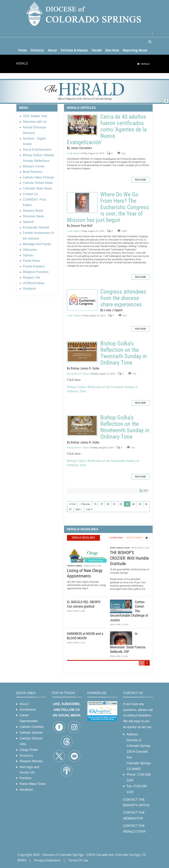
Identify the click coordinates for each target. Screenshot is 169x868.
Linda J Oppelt (74, 315)
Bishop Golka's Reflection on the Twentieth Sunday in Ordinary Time (82, 352)
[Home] (138, 64)
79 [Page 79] (102, 504)
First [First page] (73, 504)
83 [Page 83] (127, 504)
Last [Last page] (88, 509)
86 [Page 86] (146, 504)
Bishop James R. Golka (78, 374)
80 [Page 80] (108, 504)
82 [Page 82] (121, 504)
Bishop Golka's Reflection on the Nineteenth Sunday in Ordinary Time (82, 426)
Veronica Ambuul (75, 566)
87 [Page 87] (70, 509)
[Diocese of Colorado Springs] (84, 13)
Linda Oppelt (73, 153)
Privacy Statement (47, 860)
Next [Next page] (78, 509)
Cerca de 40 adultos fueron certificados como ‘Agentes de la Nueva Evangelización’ (82, 125)
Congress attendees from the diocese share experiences (82, 300)
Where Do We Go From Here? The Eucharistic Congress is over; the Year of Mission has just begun (82, 203)
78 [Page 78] (95, 504)
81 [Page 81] (114, 504)
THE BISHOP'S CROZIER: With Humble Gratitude (129, 558)
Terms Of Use (78, 860)
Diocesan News (96, 561)
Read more (141, 180)
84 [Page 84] (134, 504)
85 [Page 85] (140, 504)
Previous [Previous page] (86, 504)
